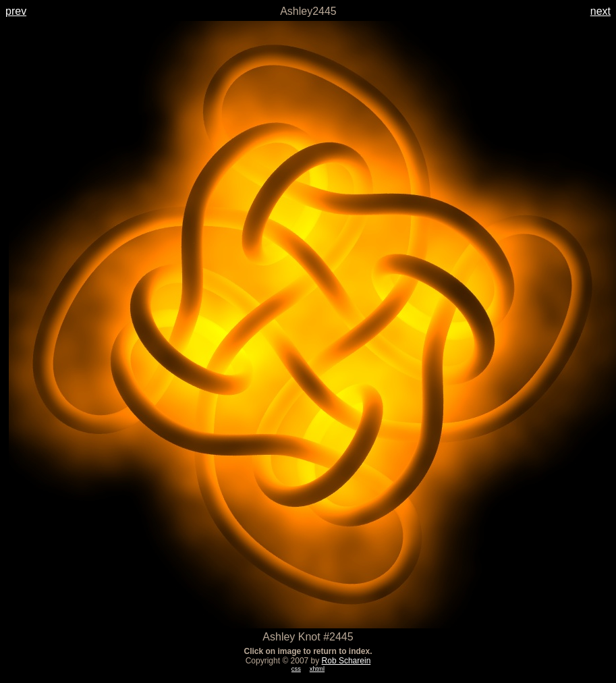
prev (16, 11)
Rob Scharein (346, 661)
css (296, 669)
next (600, 11)
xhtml (317, 669)
